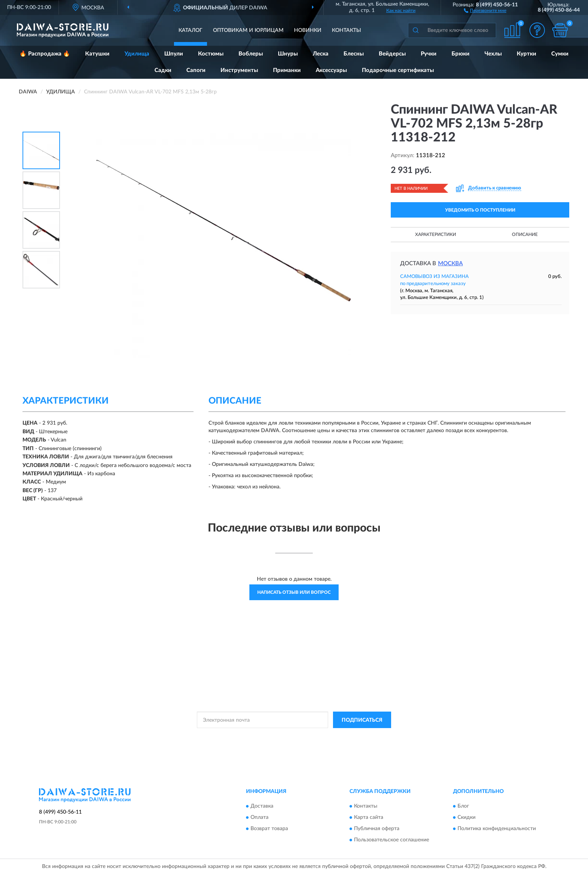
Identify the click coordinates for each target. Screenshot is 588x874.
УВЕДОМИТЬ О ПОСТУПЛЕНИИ (480, 210)
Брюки (460, 54)
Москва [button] (450, 264)
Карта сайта (369, 817)
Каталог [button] (190, 30)
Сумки (560, 54)
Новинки (308, 30)
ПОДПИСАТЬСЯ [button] (362, 720)
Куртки (526, 54)
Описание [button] (525, 234)
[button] (485, 10)
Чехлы (493, 54)
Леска (321, 54)
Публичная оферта (377, 829)
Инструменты (239, 70)
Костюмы (211, 54)
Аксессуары (331, 70)
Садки (163, 70)
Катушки (97, 54)
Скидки (466, 817)
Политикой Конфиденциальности (295, 737)
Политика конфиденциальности (497, 829)
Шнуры (288, 54)
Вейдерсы (392, 54)
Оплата (259, 817)
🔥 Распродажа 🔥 (45, 54)
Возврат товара (269, 829)
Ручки (429, 54)
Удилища (137, 54)
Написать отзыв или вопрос (294, 592)
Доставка (262, 806)
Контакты (346, 30)
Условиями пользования (361, 737)
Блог (463, 806)
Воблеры (251, 54)
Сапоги (196, 70)
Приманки (287, 70)
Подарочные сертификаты (398, 70)
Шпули (174, 54)
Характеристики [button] (436, 234)
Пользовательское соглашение (391, 840)
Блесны (354, 54)
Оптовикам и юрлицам (248, 30)
